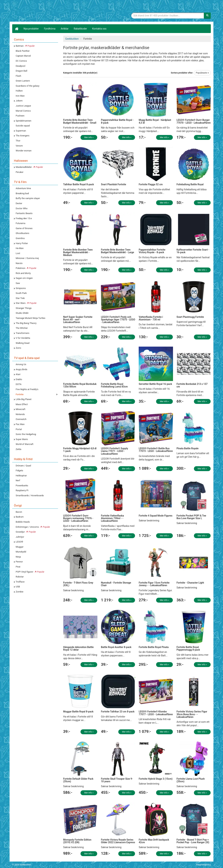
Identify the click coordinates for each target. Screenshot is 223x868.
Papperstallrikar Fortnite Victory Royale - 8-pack (152, 251)
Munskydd (21, 552)
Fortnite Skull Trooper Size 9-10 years (117, 780)
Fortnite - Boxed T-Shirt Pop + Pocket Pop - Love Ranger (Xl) (193, 841)
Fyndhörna (50, 29)
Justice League (23, 106)
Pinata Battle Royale (187, 448)
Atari (18, 374)
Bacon (19, 512)
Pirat (18, 567)
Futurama (20, 223)
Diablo (19, 379)
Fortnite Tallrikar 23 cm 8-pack (118, 712)
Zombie (20, 592)
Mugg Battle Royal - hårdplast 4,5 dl (155, 121)
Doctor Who (22, 208)
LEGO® (19, 542)
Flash (18, 76)
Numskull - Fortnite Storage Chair (116, 584)
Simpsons (21, 288)
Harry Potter (22, 243)
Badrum (20, 517)
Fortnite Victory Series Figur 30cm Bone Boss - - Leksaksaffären (192, 714)
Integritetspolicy (203, 865)
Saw (18, 283)
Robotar (20, 577)
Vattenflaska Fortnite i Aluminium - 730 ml (151, 318)
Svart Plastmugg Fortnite (190, 317)
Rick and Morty (23, 273)
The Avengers (23, 136)
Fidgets (19, 470)
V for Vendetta (23, 338)
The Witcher (22, 328)
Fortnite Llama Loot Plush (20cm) (191, 780)
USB (18, 587)
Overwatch (21, 419)
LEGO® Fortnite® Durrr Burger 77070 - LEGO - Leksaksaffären (194, 121)
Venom (19, 146)
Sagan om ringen (24, 278)
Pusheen (20, 116)
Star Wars (26, 303)
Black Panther (23, 51)
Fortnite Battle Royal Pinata (154, 647)
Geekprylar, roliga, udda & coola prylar (38, 11)
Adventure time (23, 188)
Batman (25, 46)
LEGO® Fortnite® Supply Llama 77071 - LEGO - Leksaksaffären (114, 451)
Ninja (18, 557)
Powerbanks (22, 486)
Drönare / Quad (23, 466)
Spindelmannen (24, 121)
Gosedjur (26, 532)
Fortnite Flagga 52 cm (151, 184)
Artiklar (65, 29)
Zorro (18, 348)
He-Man (20, 248)
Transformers (22, 333)
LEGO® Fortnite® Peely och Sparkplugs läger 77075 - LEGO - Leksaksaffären (118, 320)
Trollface (20, 582)
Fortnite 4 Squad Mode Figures (155, 516)
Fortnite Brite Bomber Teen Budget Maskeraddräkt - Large (117, 251)
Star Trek (20, 298)
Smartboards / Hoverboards (30, 495)
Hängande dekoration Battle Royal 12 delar (78, 648)
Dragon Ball (21, 71)
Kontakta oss (99, 29)
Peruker (20, 172)
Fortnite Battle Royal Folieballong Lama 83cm (114, 385)
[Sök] (207, 16)
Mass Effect (22, 404)
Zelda (18, 449)
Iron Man (20, 96)
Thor (18, 141)
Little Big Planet (24, 399)
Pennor (19, 562)
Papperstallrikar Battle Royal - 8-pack (117, 121)
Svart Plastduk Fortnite (113, 184)
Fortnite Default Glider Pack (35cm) (78, 780)
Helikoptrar (21, 476)
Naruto (19, 263)
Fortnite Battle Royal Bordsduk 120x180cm (80, 385)
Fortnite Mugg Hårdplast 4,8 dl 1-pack (80, 450)
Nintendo (20, 414)
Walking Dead (23, 343)
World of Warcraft (25, 444)
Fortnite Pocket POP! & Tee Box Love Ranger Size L (191, 517)
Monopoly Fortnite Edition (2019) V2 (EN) (77, 841)
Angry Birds (21, 369)
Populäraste (202, 73)
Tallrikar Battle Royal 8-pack (79, 184)
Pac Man (20, 424)
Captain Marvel (23, 56)
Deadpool (20, 66)
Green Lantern (23, 81)
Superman (21, 131)
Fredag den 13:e (24, 218)
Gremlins (20, 238)
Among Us (21, 364)
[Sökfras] (168, 16)
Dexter (19, 203)
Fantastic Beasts (24, 213)
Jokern (19, 101)
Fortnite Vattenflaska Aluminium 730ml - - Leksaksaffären (112, 518)
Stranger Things (24, 308)
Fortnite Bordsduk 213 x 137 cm (192, 385)
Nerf (18, 480)
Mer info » (89, 137)
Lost (18, 253)
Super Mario (22, 439)
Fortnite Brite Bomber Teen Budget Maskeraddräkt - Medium (78, 252)
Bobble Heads (23, 522)
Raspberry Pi (22, 490)
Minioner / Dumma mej (27, 258)
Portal (19, 429)
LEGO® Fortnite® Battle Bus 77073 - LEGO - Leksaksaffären (156, 450)
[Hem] (17, 29)
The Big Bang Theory (26, 323)
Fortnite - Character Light (190, 583)
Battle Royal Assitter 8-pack (116, 647)
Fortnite (20, 394)
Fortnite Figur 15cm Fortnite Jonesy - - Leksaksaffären (154, 584)
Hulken (19, 91)
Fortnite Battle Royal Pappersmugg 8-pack (188, 648)
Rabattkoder (80, 29)
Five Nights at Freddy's (27, 389)
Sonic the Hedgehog (26, 434)
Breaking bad (22, 193)
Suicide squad (23, 126)
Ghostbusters (22, 233)
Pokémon (26, 268)
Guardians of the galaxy (28, 86)
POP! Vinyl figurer (30, 572)
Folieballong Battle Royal (190, 184)
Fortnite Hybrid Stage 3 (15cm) (156, 779)
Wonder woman (24, 151)
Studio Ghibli (22, 313)
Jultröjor (20, 537)
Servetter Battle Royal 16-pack (155, 384)
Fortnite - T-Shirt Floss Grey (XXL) (78, 584)
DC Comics (21, 61)
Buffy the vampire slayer (28, 198)
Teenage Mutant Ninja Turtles (30, 318)
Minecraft (20, 409)
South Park (21, 293)
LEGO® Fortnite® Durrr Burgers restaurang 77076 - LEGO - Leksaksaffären (78, 518)
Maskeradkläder (29, 167)
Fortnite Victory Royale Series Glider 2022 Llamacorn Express (118, 841)
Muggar (20, 547)
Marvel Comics (23, 111)
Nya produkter (31, 29)
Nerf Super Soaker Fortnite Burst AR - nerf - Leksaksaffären (78, 320)
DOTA (19, 384)
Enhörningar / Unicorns (33, 527)
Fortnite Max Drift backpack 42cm (154, 841)
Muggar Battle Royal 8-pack (78, 712)
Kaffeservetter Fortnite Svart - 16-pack (193, 251)
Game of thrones (24, 228)
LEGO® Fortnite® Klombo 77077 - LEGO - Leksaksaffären (156, 713)
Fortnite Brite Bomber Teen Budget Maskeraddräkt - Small (80, 121)
